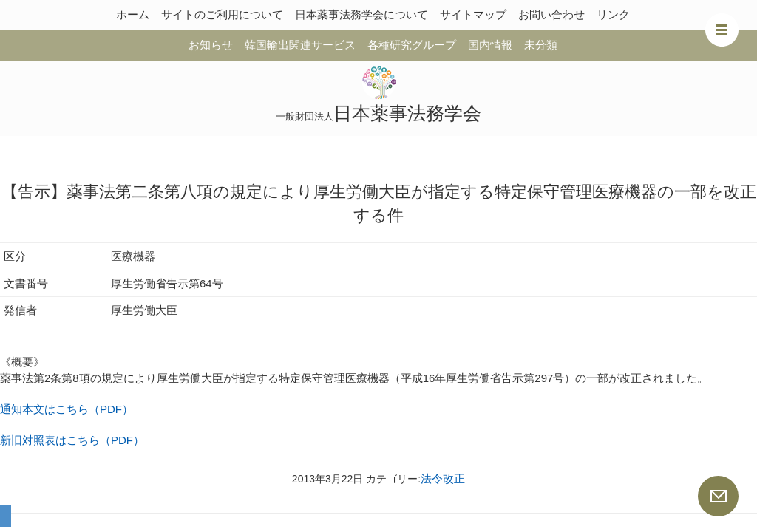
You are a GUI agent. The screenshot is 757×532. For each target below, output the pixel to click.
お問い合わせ (551, 14)
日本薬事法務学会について (361, 14)
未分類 (541, 45)
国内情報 (490, 45)
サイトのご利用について (222, 14)
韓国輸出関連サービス (300, 45)
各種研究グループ (412, 45)
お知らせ (211, 45)
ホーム (133, 14)
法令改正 (443, 478)
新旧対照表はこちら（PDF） (72, 440)
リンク (613, 14)
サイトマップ (473, 14)
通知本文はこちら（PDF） (67, 409)
